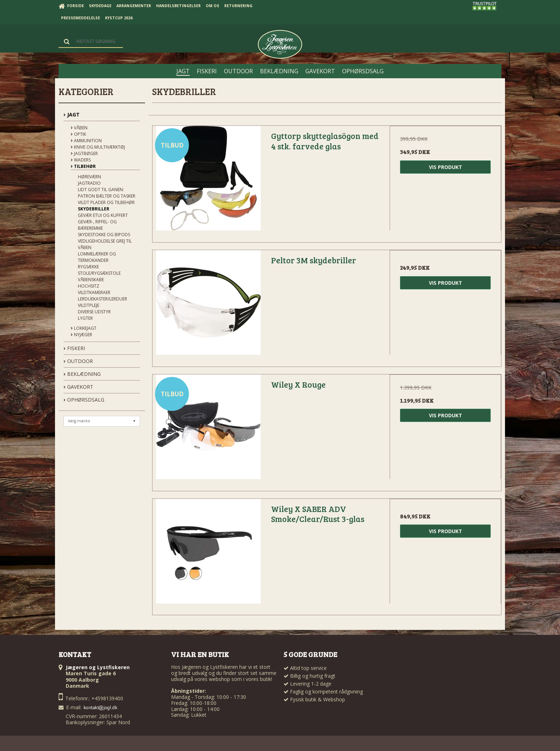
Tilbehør (83, 166)
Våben (79, 128)
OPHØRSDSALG (84, 400)
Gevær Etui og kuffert (103, 215)
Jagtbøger (84, 153)
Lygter (85, 318)
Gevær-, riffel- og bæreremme (97, 225)
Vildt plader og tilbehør (106, 202)
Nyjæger (81, 335)
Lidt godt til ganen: (101, 190)
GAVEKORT (78, 387)
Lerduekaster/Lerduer (102, 299)
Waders (81, 160)
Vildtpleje (89, 305)
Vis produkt (446, 167)
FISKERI (74, 348)
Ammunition (86, 141)
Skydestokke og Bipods (104, 235)
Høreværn (89, 177)
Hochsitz (89, 286)
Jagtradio (89, 183)
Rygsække (88, 267)
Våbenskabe (91, 280)
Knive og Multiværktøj (98, 147)
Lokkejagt (84, 328)
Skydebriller (94, 209)
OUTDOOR (78, 361)
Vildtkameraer (94, 292)
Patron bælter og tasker (107, 196)
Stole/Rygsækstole (99, 273)
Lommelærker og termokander (97, 257)
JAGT (72, 115)
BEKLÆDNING (82, 374)
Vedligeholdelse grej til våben (105, 244)
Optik (78, 134)
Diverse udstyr (94, 312)
